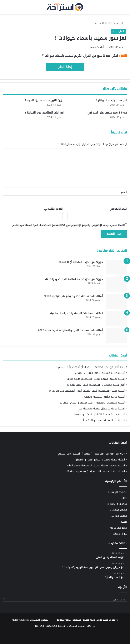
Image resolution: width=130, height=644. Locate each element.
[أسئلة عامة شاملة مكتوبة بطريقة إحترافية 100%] (116, 301)
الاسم (124, 192)
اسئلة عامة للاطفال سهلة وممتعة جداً (102, 409)
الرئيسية (120, 23)
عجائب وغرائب (119, 516)
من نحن (91, 626)
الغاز (110, 23)
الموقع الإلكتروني (53, 209)
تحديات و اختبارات (117, 504)
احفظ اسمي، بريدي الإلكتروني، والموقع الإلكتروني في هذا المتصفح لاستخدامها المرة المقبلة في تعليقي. (67, 225)
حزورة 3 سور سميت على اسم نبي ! (106, 113)
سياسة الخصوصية (55, 626)
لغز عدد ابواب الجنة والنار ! (112, 100)
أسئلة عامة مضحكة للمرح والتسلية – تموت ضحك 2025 (70, 330)
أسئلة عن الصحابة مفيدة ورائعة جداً (104, 420)
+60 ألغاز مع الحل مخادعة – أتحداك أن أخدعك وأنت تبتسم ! (90, 367)
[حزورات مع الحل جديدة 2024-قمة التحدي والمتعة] (116, 284)
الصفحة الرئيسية (117, 492)
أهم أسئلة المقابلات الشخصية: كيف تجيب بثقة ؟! (96, 385)
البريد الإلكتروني (118, 209)
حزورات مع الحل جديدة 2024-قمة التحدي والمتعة (74, 279)
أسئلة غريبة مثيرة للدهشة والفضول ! (103, 397)
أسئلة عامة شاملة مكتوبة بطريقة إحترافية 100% (73, 296)
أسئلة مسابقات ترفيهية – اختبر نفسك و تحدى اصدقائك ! (91, 403)
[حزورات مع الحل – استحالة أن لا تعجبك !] (116, 267)
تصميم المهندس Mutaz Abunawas (30, 620)
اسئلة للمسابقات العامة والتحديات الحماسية (77, 313)
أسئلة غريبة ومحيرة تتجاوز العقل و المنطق (100, 373)
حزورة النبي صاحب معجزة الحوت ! (44, 100)
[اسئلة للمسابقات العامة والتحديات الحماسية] (116, 318)
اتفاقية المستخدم (76, 626)
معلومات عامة (119, 528)
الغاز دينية (101, 23)
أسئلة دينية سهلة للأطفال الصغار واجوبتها (99, 415)
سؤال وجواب (120, 534)
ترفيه (124, 522)
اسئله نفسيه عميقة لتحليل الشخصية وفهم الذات (96, 379)
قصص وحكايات (118, 510)
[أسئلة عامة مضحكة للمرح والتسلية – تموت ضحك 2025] (116, 336)
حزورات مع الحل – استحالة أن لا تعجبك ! (80, 262)
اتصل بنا (40, 626)
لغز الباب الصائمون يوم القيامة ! (44, 113)
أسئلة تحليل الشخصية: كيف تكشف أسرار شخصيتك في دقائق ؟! (87, 391)
